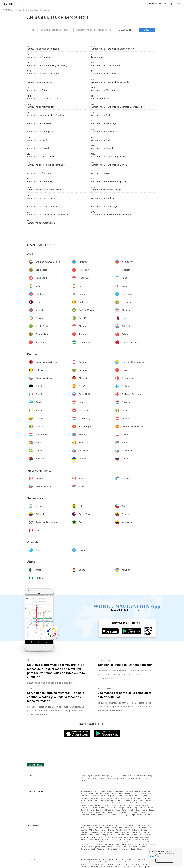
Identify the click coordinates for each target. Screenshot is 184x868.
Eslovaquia (100, 810)
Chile (110, 812)
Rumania (143, 808)
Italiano (123, 778)
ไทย (118, 776)
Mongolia (84, 796)
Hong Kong (146, 791)
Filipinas (111, 796)
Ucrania (117, 810)
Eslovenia (91, 810)
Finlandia (107, 803)
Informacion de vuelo (158, 4)
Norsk (141, 778)
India (97, 793)
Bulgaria (121, 801)
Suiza (128, 801)
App (171, 4)
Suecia (83, 810)
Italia (113, 805)
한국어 (113, 776)
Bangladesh (120, 791)
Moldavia (145, 805)
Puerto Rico (126, 812)
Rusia (124, 810)
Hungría (84, 805)
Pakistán (119, 796)
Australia (114, 815)
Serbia (150, 808)
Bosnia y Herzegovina (102, 801)
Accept (164, 861)
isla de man (106, 805)
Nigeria (148, 815)
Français (101, 778)
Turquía (102, 798)
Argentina (97, 812)
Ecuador (135, 812)
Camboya (114, 793)
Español (116, 778)
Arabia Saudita (134, 796)
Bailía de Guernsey (136, 803)
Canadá (130, 810)
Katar (125, 796)
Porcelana (130, 791)
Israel (91, 793)
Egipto (133, 815)
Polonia (128, 808)
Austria (90, 801)
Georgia (138, 791)
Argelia (127, 815)
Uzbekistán (125, 798)
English (90, 776)
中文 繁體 (97, 776)
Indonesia (84, 793)
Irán (102, 793)
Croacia (91, 805)
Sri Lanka (142, 793)
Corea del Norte (136, 798)
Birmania (151, 793)
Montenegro (85, 808)
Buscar (147, 30)
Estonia (93, 803)
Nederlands (85, 781)
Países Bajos (111, 808)
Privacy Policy (154, 856)
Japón (107, 793)
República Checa (137, 801)
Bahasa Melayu (127, 776)
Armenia (102, 791)
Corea (121, 793)
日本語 (83, 776)
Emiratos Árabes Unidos (89, 791)
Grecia (147, 803)
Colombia (117, 812)
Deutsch (109, 778)
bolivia (104, 812)
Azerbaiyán (111, 791)
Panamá (144, 810)
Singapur (144, 796)
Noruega (121, 808)
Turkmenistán (93, 798)
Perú (107, 815)
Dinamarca (85, 803)
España (100, 803)
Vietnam (116, 798)
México (137, 810)
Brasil (93, 815)
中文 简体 (106, 776)
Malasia (104, 796)
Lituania (120, 805)
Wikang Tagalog (91, 778)
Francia (115, 803)
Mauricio (140, 815)
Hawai (90, 812)
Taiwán (109, 798)
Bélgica (114, 801)
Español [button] (179, 4)
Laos (136, 793)
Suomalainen (132, 778)
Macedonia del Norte (98, 808)
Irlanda (98, 805)
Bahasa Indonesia (140, 776)
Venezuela (100, 815)
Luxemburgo (129, 805)
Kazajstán (129, 793)
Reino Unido (124, 803)
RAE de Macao (94, 796)
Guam (121, 815)
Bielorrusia (109, 810)
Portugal (136, 808)
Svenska (147, 778)
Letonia (137, 805)
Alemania (148, 801)
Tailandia (84, 798)
